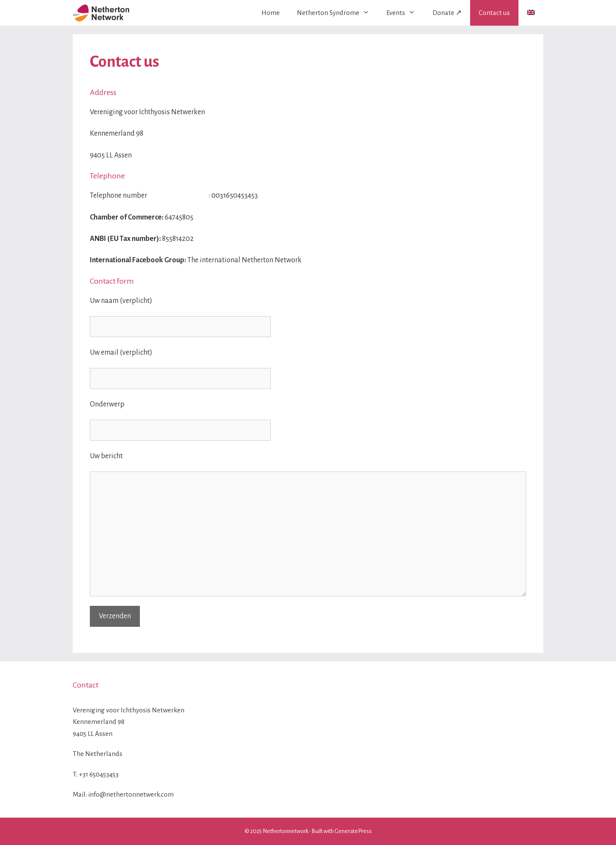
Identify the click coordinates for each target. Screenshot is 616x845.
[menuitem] (531, 12)
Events (405, 13)
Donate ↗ (447, 13)
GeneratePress (353, 831)
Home (271, 13)
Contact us (494, 13)
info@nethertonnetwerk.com (131, 794)
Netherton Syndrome (338, 13)
